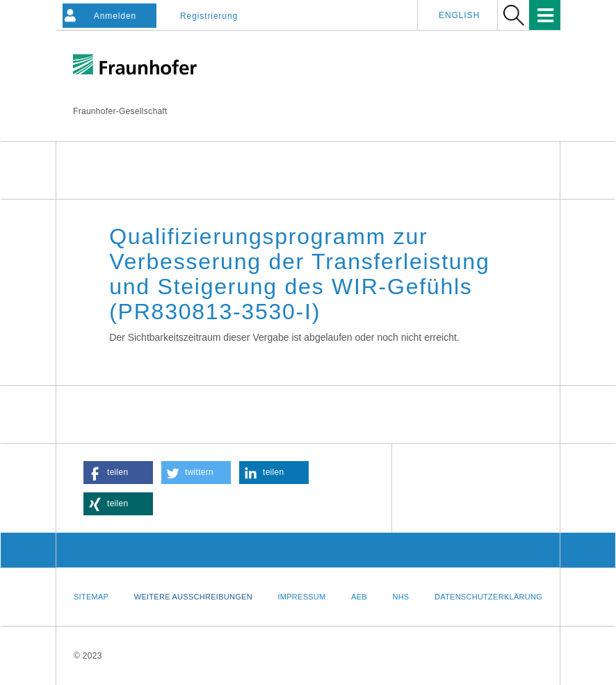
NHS (400, 597)
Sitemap (91, 597)
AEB (359, 597)
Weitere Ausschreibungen (193, 597)
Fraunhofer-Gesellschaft (120, 111)
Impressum (301, 597)
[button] (118, 473)
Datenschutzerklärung (488, 597)
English (459, 15)
